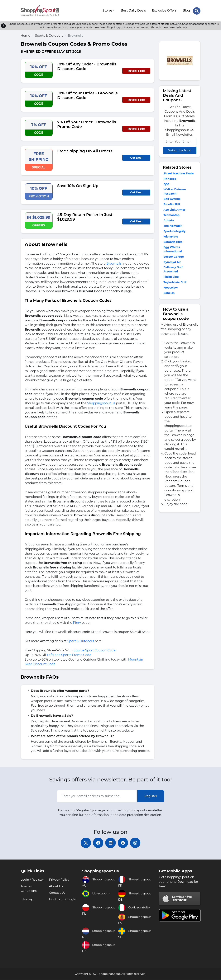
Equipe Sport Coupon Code (94, 649)
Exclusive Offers (164, 10)
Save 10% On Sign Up (78, 185)
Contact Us (57, 893)
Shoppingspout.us (101, 402)
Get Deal (136, 157)
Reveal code (136, 70)
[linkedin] (111, 842)
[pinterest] (124, 842)
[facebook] (97, 842)
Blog (186, 10)
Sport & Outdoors (81, 640)
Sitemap (27, 899)
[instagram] (137, 842)
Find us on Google (63, 899)
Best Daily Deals (133, 10)
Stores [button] (107, 10)
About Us (56, 886)
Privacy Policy (59, 880)
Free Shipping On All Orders (85, 150)
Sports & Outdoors (49, 35)
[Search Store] (197, 10)
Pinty (77, 622)
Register (151, 795)
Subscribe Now (180, 149)
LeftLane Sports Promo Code (69, 654)
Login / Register (33, 880)
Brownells (114, 263)
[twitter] (84, 842)
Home (26, 35)
